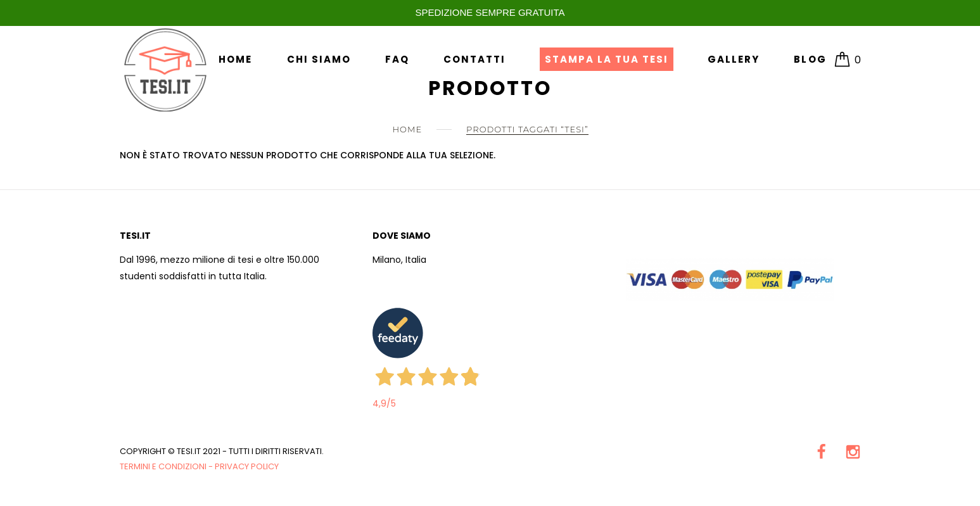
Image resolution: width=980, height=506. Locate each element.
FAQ (397, 59)
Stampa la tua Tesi (607, 59)
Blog (810, 59)
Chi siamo (319, 59)
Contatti (474, 59)
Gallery (734, 59)
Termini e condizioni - (167, 466)
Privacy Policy (247, 466)
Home (235, 59)
